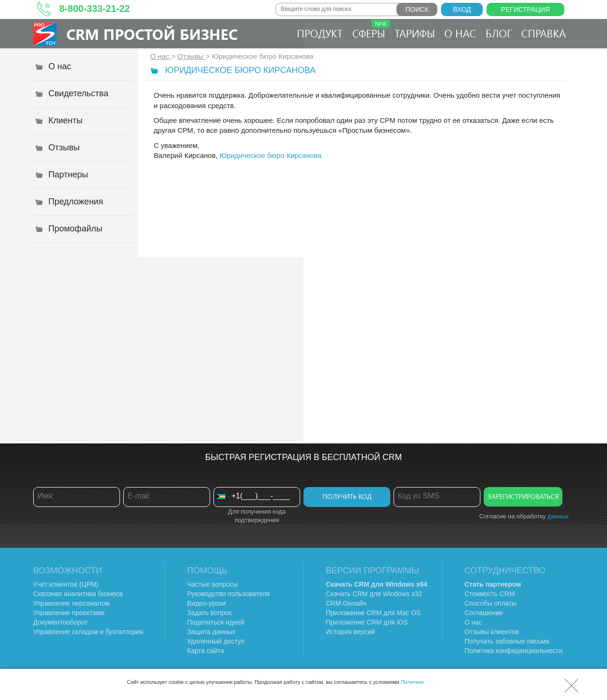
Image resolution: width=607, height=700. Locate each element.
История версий (350, 632)
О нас (460, 33)
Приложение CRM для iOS (367, 622)
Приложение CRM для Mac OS (373, 613)
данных (558, 516)
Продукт (320, 33)
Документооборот (60, 622)
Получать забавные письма (507, 641)
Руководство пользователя (229, 594)
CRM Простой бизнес (152, 34)
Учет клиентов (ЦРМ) (66, 584)
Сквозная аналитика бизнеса (78, 594)
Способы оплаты (491, 603)
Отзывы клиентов (492, 632)
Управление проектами (69, 613)
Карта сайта (206, 651)
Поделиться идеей (216, 622)
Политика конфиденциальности (514, 651)
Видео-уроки (207, 603)
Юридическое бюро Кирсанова (271, 155)
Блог (499, 33)
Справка (543, 33)
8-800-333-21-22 (95, 9)
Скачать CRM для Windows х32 (374, 594)
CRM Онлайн (346, 603)
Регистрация (526, 9)
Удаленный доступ (216, 641)
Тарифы (415, 33)
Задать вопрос (210, 613)
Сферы (371, 30)
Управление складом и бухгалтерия (88, 632)
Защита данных (212, 632)
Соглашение (484, 613)
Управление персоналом (71, 603)
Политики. (413, 682)
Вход (462, 9)
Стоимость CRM (490, 594)
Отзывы (191, 56)
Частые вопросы (213, 584)
